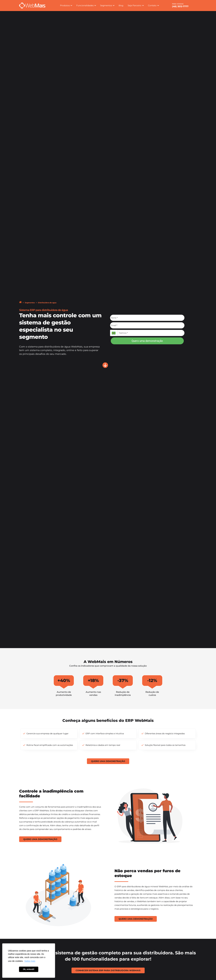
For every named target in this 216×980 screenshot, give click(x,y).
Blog (121, 6)
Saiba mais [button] (30, 961)
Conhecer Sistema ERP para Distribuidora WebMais (108, 968)
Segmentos (30, 303)
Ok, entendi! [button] (29, 969)
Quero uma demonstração (147, 341)
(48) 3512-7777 (180, 6)
